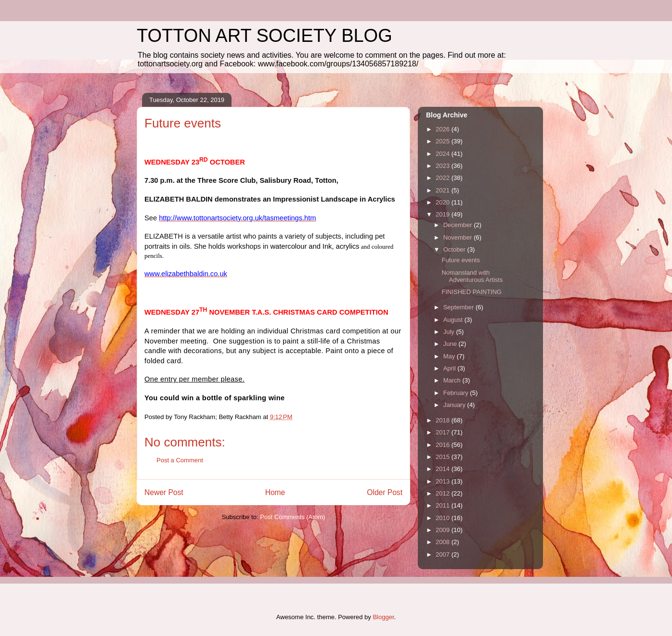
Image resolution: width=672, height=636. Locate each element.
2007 (444, 554)
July (450, 332)
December (459, 225)
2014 (444, 469)
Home (275, 492)
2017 (444, 432)
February (457, 393)
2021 (444, 190)
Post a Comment (180, 460)
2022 (444, 178)
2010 (444, 518)
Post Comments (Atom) (292, 517)
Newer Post (164, 492)
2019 (444, 214)
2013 (444, 481)
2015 (444, 457)
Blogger (383, 617)
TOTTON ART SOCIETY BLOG (265, 36)
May (450, 356)
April (451, 368)
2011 (444, 505)
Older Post (385, 492)
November (459, 237)
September (459, 307)
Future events (461, 260)
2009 (444, 530)
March (453, 380)
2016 (444, 445)
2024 (444, 154)
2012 (444, 493)
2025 (444, 141)
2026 (444, 129)
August (454, 320)
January (455, 405)
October (455, 249)
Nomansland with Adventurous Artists (472, 276)
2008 (444, 542)
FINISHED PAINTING (472, 292)
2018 (444, 420)
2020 (444, 202)
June (451, 344)
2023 (444, 166)
